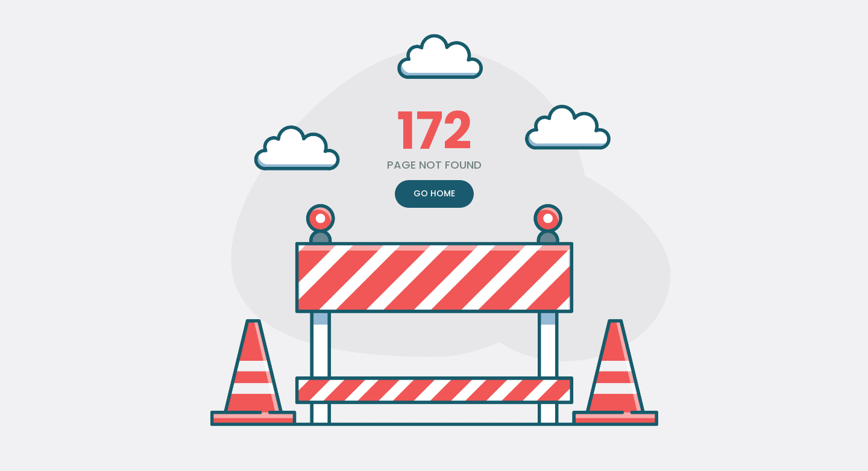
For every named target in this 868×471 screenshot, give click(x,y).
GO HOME (434, 193)
